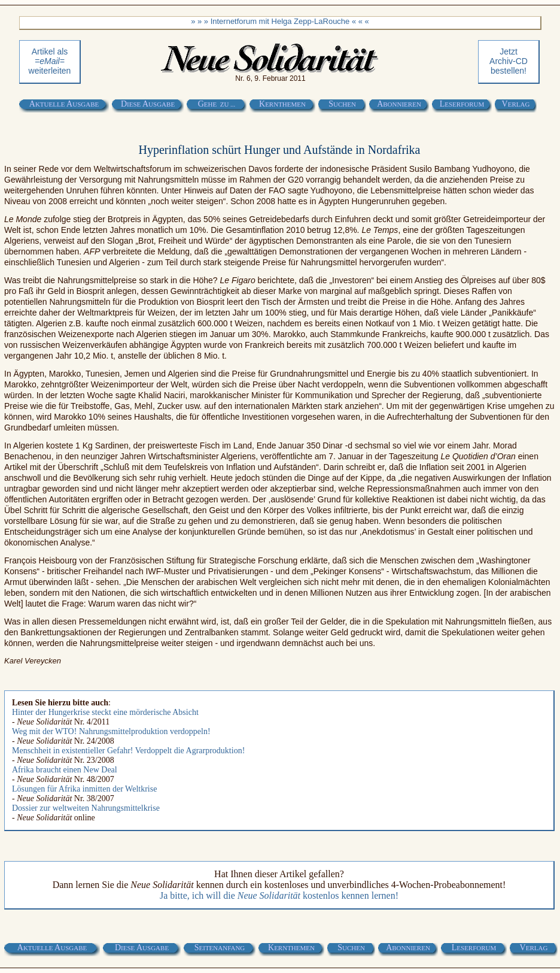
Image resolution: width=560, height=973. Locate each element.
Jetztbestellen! (509, 61)
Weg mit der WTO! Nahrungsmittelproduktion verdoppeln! (111, 731)
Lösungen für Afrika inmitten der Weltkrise (84, 789)
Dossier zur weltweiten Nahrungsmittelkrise (86, 808)
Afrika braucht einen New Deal (65, 770)
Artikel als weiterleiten (50, 61)
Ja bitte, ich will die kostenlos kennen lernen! (279, 895)
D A (148, 104)
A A (64, 104)
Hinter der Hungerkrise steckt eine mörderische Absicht (105, 712)
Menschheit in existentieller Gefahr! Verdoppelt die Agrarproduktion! (128, 751)
